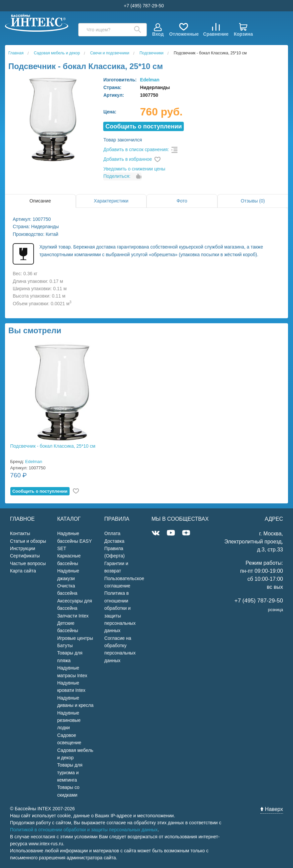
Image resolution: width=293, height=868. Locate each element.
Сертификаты (25, 556)
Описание (40, 201)
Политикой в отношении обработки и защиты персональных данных (84, 830)
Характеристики (111, 201)
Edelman (150, 80)
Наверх (272, 809)
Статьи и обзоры (28, 541)
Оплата (112, 533)
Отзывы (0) (253, 201)
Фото (182, 201)
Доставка (114, 541)
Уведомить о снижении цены (134, 169)
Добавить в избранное (128, 159)
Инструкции (23, 548)
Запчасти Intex (73, 616)
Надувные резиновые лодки (69, 720)
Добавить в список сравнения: (136, 149)
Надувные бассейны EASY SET (75, 541)
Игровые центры (75, 638)
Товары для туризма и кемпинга (70, 772)
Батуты (65, 645)
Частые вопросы (28, 563)
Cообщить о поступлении (144, 126)
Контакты (20, 533)
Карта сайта (23, 571)
